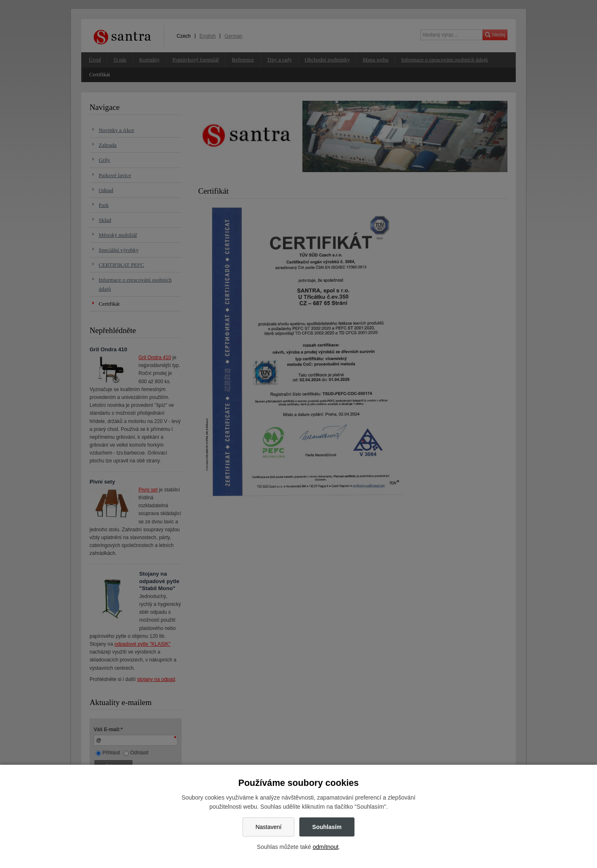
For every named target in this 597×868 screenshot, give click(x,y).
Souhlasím (327, 827)
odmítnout (325, 847)
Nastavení (268, 827)
